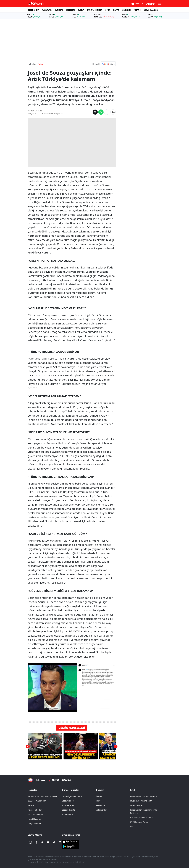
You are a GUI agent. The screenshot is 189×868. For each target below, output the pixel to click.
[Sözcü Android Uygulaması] (71, 846)
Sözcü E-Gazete (68, 810)
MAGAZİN (126, 10)
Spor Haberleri (68, 805)
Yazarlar (31, 805)
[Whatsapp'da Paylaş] (101, 112)
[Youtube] (48, 842)
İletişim (100, 790)
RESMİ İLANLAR (151, 10)
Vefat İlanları (102, 810)
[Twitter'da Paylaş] (95, 112)
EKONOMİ (70, 10)
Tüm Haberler (68, 814)
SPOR (108, 10)
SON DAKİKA (34, 10)
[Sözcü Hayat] (54, 780)
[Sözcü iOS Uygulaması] (71, 842)
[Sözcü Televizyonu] (31, 780)
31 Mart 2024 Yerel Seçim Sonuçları (43, 796)
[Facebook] (36, 842)
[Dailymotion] (54, 842)
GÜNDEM (59, 10)
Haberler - (32, 64)
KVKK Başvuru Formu (139, 822)
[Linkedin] (60, 842)
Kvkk (133, 790)
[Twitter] (42, 842)
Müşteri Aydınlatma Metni (141, 801)
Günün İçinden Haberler (72, 796)
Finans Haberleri (35, 810)
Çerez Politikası (137, 805)
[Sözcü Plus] (67, 780)
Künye (99, 801)
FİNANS (137, 10)
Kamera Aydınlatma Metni (141, 817)
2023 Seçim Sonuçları (37, 801)
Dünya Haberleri (35, 823)
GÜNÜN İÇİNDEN (95, 10)
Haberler (32, 790)
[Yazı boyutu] (113, 112)
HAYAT (116, 10)
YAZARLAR (47, 10)
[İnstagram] (30, 842)
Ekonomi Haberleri (36, 814)
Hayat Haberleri (35, 819)
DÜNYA (81, 10)
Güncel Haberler (70, 790)
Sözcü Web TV (68, 801)
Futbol (40, 64)
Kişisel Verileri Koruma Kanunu (143, 796)
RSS (132, 827)
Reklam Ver (101, 805)
